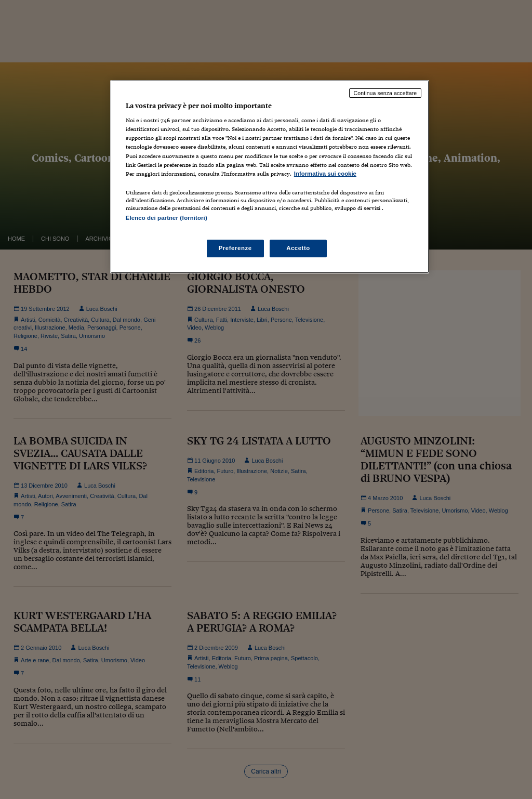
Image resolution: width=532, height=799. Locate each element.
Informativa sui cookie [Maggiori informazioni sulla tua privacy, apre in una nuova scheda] (325, 174)
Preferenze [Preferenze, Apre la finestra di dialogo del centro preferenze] (235, 248)
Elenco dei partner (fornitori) (167, 218)
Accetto (298, 248)
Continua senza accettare (385, 93)
